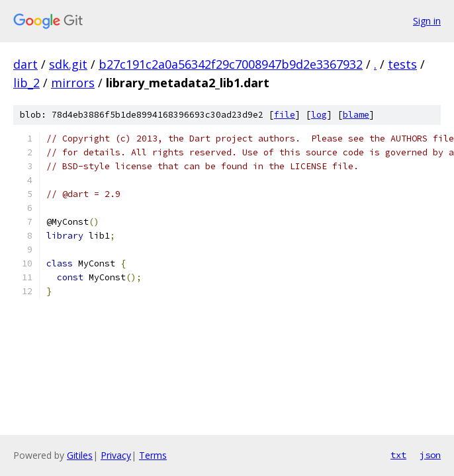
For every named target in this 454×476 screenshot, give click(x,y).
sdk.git (68, 64)
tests (402, 64)
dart (25, 64)
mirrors (73, 83)
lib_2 (26, 83)
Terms (153, 455)
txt (398, 455)
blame (356, 115)
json (430, 455)
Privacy (116, 455)
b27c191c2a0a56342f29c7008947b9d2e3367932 (231, 64)
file (285, 115)
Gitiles (80, 455)
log (319, 115)
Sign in (427, 21)
